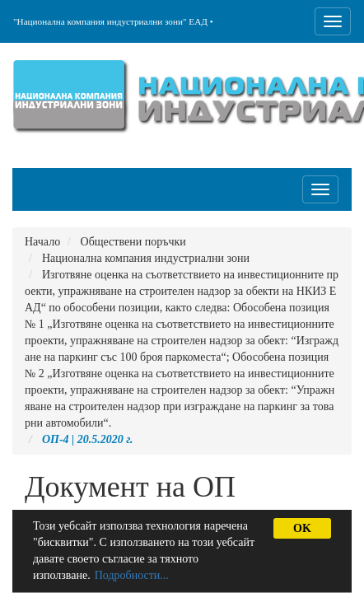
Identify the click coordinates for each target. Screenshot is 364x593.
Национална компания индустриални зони (146, 258)
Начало (42, 242)
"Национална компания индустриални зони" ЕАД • (113, 21)
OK (302, 528)
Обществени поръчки (133, 242)
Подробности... (132, 575)
